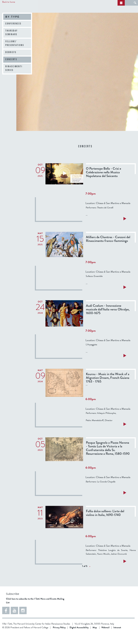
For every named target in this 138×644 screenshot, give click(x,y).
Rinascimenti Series (14, 80)
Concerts (11, 71)
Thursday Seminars (12, 44)
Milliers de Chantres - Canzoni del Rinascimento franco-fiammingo (108, 250)
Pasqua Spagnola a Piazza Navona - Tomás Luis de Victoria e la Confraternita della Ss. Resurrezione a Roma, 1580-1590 (108, 459)
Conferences (13, 35)
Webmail (105, 639)
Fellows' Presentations (15, 55)
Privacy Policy (59, 639)
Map (95, 639)
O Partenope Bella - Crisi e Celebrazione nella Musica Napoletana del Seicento (103, 183)
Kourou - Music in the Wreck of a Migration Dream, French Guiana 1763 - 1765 (108, 389)
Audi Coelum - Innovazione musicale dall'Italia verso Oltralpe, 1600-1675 (108, 320)
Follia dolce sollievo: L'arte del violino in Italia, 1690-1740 (105, 524)
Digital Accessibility (79, 639)
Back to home (9, 2)
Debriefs (11, 64)
